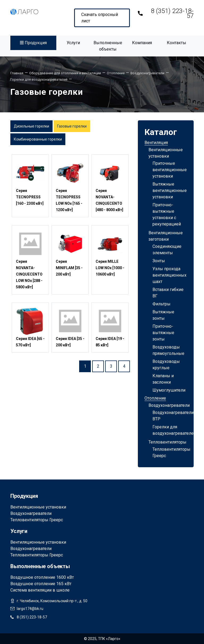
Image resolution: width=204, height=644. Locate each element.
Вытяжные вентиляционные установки (170, 190)
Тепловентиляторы (167, 442)
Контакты (177, 43)
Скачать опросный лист (100, 18)
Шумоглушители (169, 390)
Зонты (159, 261)
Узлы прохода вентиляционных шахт (169, 275)
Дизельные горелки (31, 126)
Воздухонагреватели (169, 405)
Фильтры (161, 304)
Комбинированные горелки (38, 139)
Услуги (73, 43)
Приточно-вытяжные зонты (163, 333)
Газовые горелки (72, 126)
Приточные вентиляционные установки (170, 170)
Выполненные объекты (108, 46)
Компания (142, 43)
